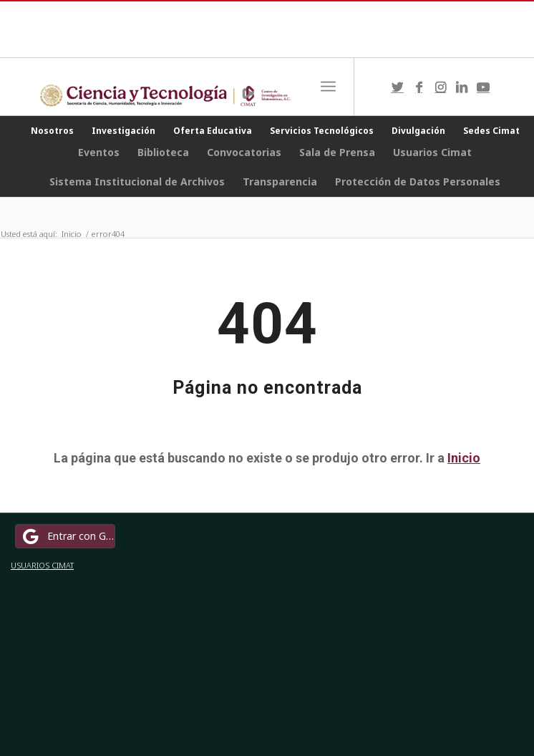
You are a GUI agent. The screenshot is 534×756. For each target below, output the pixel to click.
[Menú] (328, 87)
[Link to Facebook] (419, 87)
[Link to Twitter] (397, 87)
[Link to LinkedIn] (462, 87)
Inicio (464, 458)
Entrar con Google (67, 536)
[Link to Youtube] (483, 87)
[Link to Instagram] (440, 87)
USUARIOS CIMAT (42, 565)
